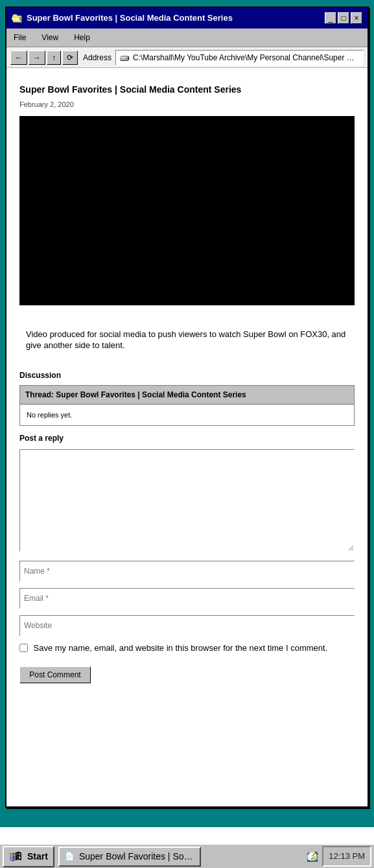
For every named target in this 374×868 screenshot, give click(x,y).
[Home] (312, 856)
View (50, 38)
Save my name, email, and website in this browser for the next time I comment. (181, 648)
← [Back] (19, 58)
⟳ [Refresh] (70, 58)
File (20, 38)
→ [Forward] (37, 58)
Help (82, 38)
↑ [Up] (54, 58)
